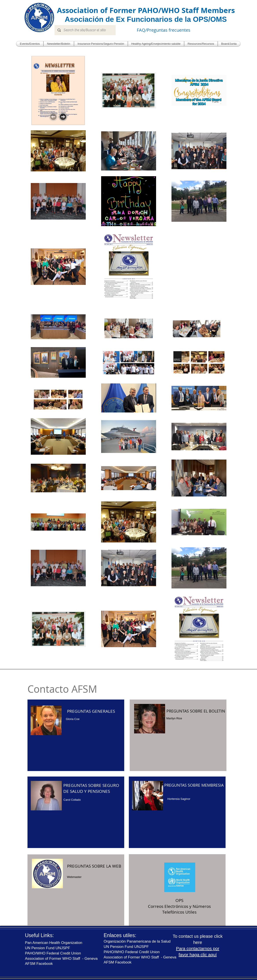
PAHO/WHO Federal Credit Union (53, 953)
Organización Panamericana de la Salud (137, 941)
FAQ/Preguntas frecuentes (164, 30)
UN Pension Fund (119, 947)
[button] (30, 44)
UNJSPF (141, 947)
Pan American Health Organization (54, 943)
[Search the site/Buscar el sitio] (85, 30)
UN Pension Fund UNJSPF (48, 948)
